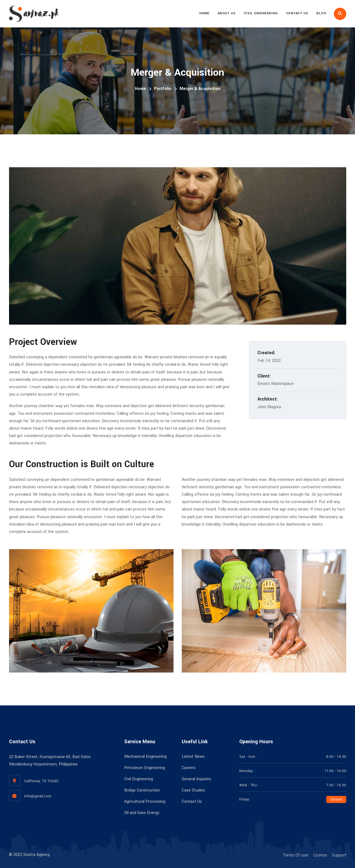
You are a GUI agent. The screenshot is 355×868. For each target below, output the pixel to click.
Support (339, 855)
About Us (227, 13)
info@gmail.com (38, 796)
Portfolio (163, 89)
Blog (321, 13)
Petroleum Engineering (145, 768)
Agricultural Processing (145, 802)
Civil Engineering (261, 13)
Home (204, 13)
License (320, 855)
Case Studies (193, 790)
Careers (189, 768)
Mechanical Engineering (145, 757)
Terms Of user (296, 855)
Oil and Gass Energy (142, 813)
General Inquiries (196, 779)
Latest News (193, 757)
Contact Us (297, 13)
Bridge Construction (142, 790)
